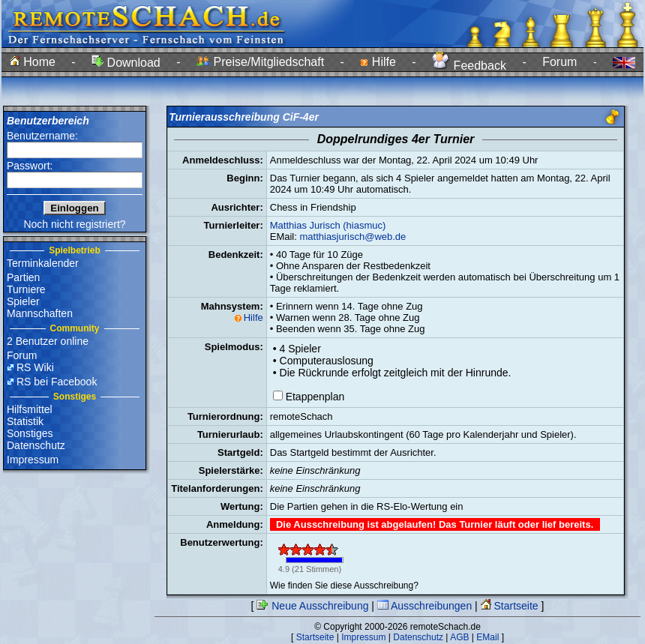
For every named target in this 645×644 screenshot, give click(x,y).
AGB (459, 637)
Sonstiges (30, 433)
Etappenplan (315, 397)
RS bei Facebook (57, 382)
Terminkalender (43, 263)
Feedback (469, 66)
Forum (559, 62)
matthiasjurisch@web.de (352, 237)
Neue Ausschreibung (312, 606)
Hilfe (378, 62)
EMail (487, 637)
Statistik (25, 421)
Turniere (26, 289)
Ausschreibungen (424, 606)
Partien (23, 277)
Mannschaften (40, 313)
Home (33, 62)
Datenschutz (36, 445)
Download (126, 63)
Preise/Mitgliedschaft (260, 62)
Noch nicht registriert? (74, 224)
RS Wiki (35, 367)
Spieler (23, 301)
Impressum (33, 460)
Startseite (510, 606)
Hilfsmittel (30, 409)
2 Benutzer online (48, 341)
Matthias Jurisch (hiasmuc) (328, 225)
